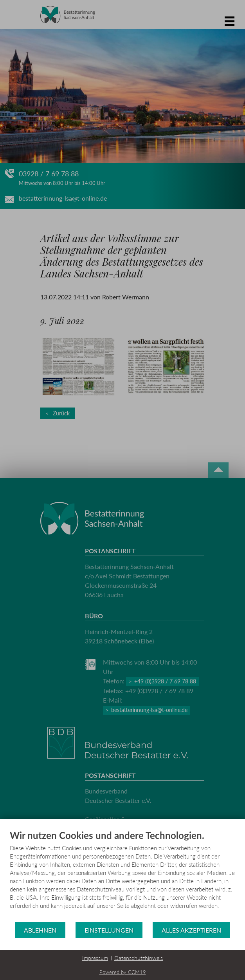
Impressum (95, 958)
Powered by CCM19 (123, 972)
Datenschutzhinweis (139, 958)
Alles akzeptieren (191, 930)
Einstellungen (109, 930)
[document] (122, 875)
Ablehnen (40, 930)
